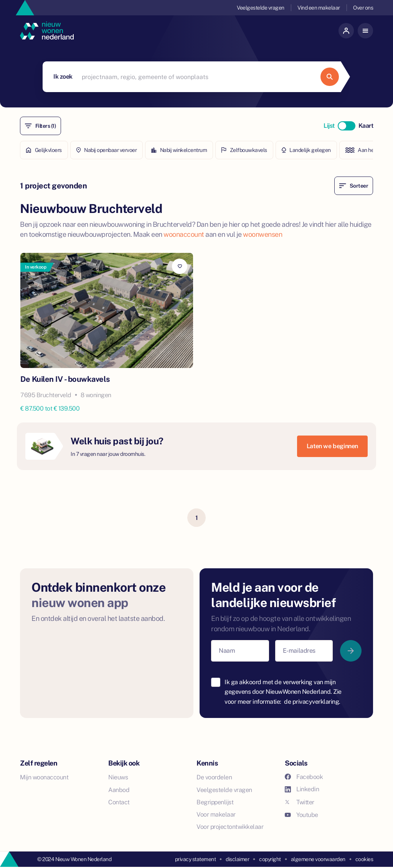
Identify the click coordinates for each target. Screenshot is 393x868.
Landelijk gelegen (306, 150)
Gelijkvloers (44, 150)
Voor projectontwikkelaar (230, 827)
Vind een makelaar (319, 8)
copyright (270, 859)
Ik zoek (63, 77)
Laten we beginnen (332, 446)
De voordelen (214, 777)
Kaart (366, 126)
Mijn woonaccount (44, 777)
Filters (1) (40, 126)
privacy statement (196, 859)
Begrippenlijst (215, 802)
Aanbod (119, 790)
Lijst (329, 126)
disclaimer (237, 859)
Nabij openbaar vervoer (107, 150)
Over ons (363, 8)
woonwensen (263, 234)
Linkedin (302, 789)
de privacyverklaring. (312, 702)
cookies (364, 859)
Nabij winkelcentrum (179, 150)
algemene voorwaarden (318, 859)
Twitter (300, 802)
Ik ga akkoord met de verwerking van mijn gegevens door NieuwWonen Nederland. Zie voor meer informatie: (283, 692)
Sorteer (354, 186)
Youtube (301, 815)
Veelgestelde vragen (261, 8)
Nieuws (118, 777)
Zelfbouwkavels (244, 150)
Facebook (304, 777)
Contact (119, 802)
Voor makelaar (216, 814)
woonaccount (184, 234)
